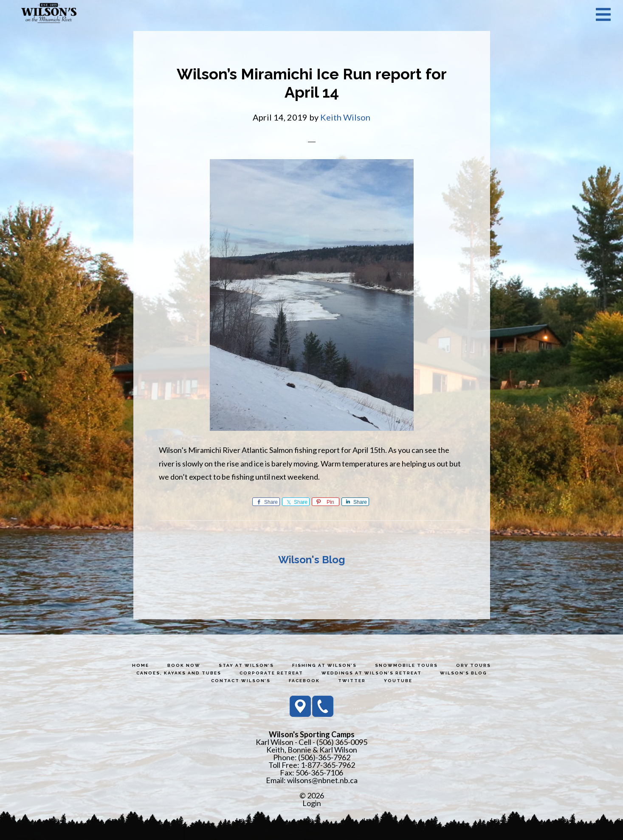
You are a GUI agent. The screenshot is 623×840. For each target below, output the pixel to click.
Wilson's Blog (311, 560)
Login (312, 803)
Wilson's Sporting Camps (49, 14)
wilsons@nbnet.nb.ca (322, 780)
